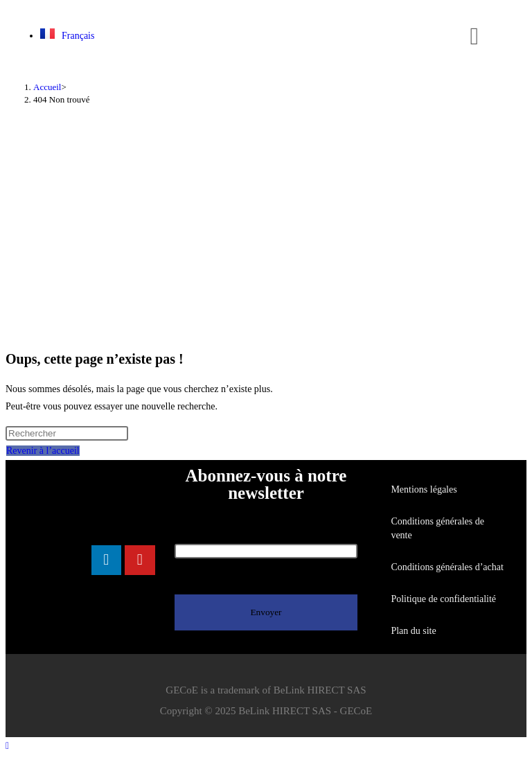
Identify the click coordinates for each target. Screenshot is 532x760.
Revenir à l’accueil (43, 451)
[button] (475, 36)
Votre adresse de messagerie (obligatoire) (266, 542)
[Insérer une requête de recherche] (67, 433)
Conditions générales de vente (437, 528)
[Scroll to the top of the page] (7, 746)
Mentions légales (424, 489)
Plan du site (413, 631)
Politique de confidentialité (443, 599)
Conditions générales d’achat (447, 567)
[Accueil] (47, 87)
